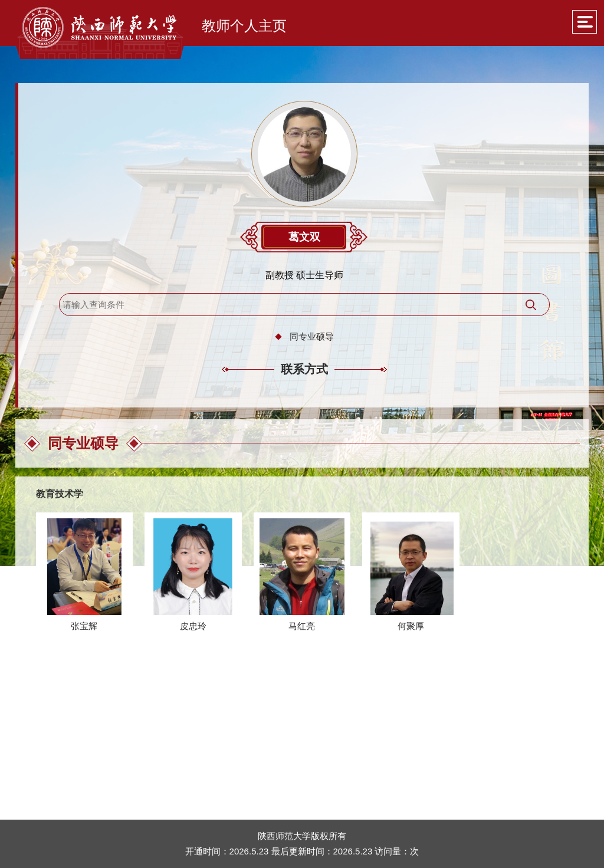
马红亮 (302, 626)
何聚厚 (411, 626)
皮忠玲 (193, 626)
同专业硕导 (312, 336)
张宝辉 (84, 626)
